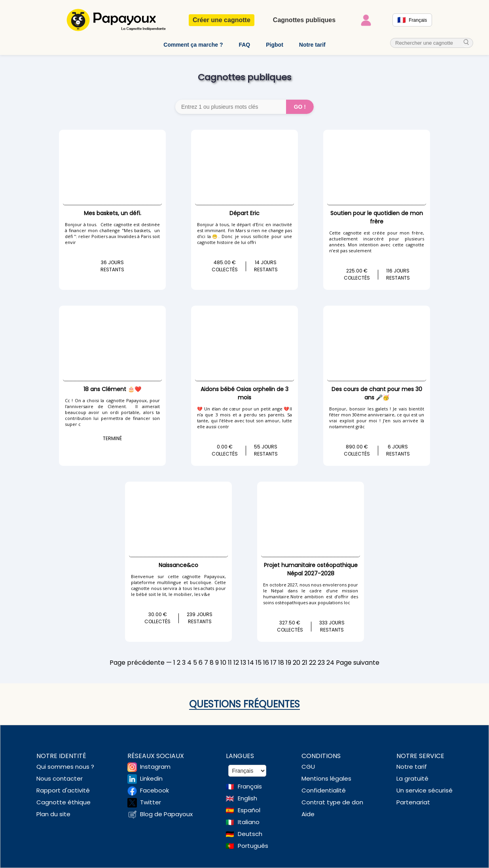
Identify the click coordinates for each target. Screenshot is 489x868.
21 (305, 663)
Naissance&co (178, 565)
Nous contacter (60, 778)
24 (330, 663)
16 (266, 663)
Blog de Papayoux (166, 814)
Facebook (154, 790)
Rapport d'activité (63, 790)
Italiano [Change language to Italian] (249, 822)
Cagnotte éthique (63, 802)
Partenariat (413, 802)
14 (251, 663)
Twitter (151, 802)
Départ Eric (244, 213)
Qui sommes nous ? (65, 767)
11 (230, 663)
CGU (308, 767)
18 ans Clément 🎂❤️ (112, 389)
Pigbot (275, 45)
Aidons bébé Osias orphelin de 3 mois (244, 393)
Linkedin (151, 778)
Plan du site (53, 814)
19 (288, 663)
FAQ (244, 45)
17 (274, 663)
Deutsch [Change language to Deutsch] (250, 834)
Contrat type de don (332, 802)
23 (321, 663)
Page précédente (137, 663)
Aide (308, 814)
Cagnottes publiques (304, 20)
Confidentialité (324, 790)
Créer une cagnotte (222, 20)
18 (281, 663)
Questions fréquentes (244, 704)
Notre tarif (312, 45)
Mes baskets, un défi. (113, 213)
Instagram (155, 767)
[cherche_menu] (466, 43)
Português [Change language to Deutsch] (253, 846)
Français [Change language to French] (250, 786)
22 (313, 663)
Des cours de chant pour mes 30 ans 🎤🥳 (377, 393)
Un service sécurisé (425, 790)
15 (259, 663)
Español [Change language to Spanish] (249, 810)
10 (223, 663)
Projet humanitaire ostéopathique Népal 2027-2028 (311, 569)
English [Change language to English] (247, 798)
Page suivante (358, 663)
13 (243, 663)
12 (236, 663)
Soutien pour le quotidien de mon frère (377, 217)
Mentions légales (326, 778)
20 (297, 663)
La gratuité (412, 778)
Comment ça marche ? (193, 45)
